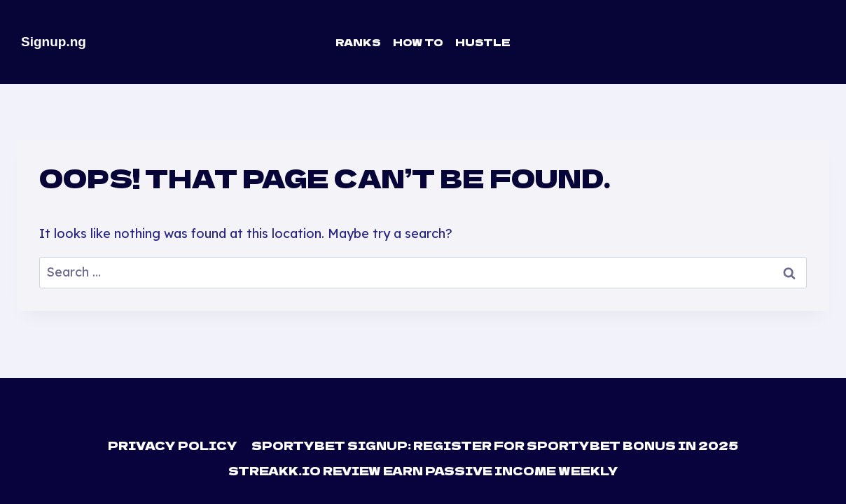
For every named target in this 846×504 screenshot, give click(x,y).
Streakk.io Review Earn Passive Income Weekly (423, 470)
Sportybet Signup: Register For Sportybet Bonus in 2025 (495, 445)
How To (418, 42)
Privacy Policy (173, 445)
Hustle (483, 42)
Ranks (358, 42)
